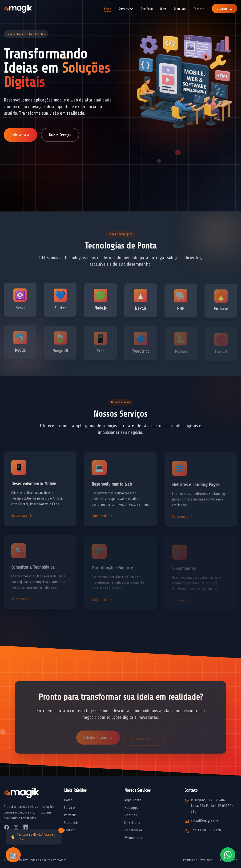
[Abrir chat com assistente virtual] (13, 855)
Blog (163, 9)
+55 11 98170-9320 (206, 830)
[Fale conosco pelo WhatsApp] (228, 855)
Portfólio (147, 9)
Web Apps (131, 808)
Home (107, 9)
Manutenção (133, 830)
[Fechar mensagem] (61, 830)
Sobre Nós (180, 9)
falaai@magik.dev (205, 821)
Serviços (70, 808)
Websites (131, 815)
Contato (199, 9)
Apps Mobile (133, 800)
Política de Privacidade (198, 860)
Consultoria (132, 823)
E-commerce (133, 838)
